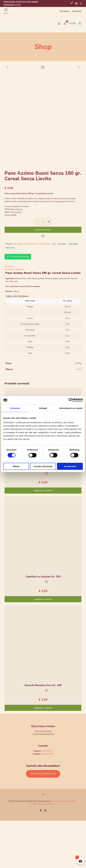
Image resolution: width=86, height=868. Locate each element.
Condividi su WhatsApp (18, 304)
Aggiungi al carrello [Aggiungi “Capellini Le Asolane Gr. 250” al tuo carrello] (43, 646)
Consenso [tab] (15, 408)
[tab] (43, 314)
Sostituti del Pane (31, 291)
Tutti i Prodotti (45, 291)
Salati (21, 291)
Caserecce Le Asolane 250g (43, 515)
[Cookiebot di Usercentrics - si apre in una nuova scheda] (71, 400)
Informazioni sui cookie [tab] (71, 408)
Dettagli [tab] (43, 408)
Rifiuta (16, 466)
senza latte (62, 291)
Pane (15, 291)
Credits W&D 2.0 (48, 851)
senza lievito (73, 291)
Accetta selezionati (43, 466)
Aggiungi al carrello (43, 277)
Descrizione (9, 314)
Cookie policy (63, 848)
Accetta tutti (70, 466)
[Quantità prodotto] (43, 269)
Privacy (53, 848)
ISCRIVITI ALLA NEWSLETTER (43, 821)
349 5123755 (47, 801)
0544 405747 (48, 798)
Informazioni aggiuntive (14, 317)
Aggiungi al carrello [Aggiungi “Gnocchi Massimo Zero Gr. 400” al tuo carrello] (43, 755)
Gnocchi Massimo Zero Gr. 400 (43, 732)
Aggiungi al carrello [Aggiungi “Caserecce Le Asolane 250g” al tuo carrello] (43, 538)
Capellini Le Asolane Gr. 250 (43, 624)
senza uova (10, 295)
